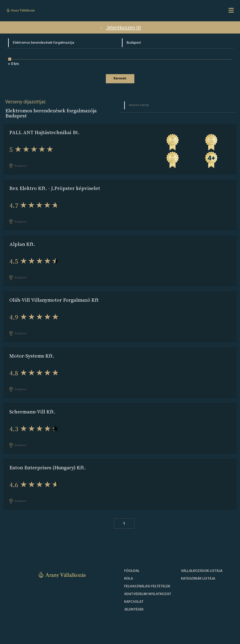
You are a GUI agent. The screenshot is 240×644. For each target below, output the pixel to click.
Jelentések (134, 610)
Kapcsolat (134, 602)
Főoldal (132, 571)
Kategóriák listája (198, 579)
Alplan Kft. (22, 244)
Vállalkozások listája (202, 571)
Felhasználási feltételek (147, 587)
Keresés (120, 79)
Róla (129, 579)
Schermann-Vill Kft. (32, 412)
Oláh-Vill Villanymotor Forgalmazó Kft (54, 300)
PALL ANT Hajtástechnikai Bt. (44, 132)
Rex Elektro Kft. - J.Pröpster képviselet (55, 188)
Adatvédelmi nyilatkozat (148, 594)
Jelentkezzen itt (120, 28)
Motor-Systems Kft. (32, 356)
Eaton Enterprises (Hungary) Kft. (48, 468)
